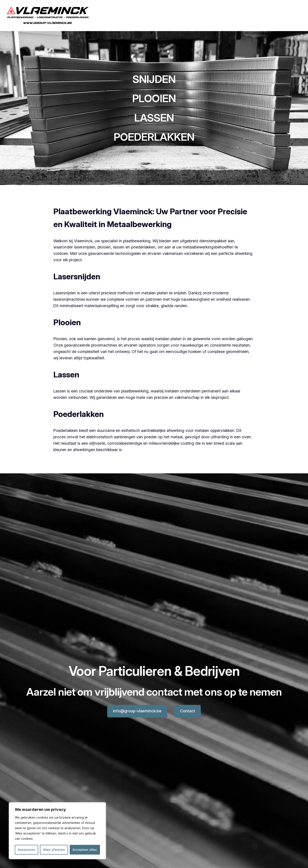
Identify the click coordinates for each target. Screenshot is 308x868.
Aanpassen (27, 850)
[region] (57, 831)
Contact (188, 711)
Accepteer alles (85, 850)
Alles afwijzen (54, 850)
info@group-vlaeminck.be (137, 711)
